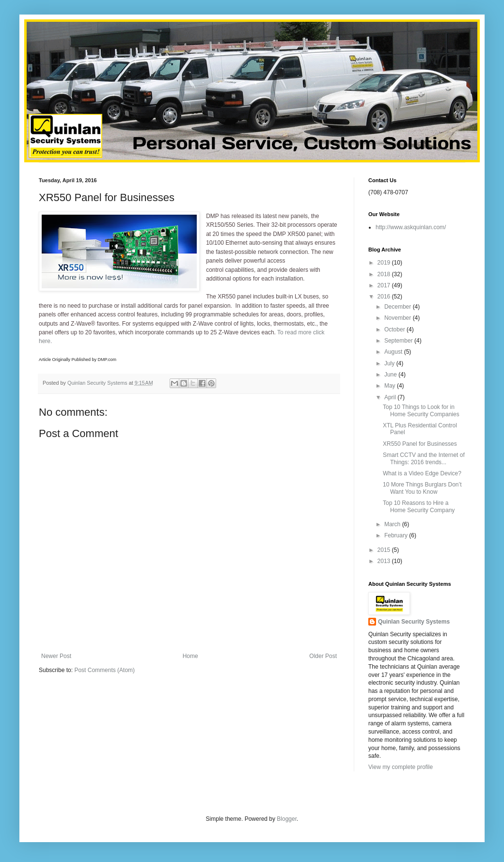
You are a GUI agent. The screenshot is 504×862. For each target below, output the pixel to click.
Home (190, 656)
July (390, 363)
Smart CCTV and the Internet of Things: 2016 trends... (424, 458)
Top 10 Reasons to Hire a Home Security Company (419, 506)
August (394, 352)
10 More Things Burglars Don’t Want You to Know (422, 488)
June (391, 375)
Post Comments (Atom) (104, 670)
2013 (385, 561)
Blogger (287, 819)
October (395, 329)
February (397, 535)
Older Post (323, 656)
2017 (385, 285)
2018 (385, 274)
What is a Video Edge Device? (422, 473)
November (399, 318)
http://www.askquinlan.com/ (411, 227)
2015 (385, 550)
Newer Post (56, 656)
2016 (385, 297)
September (399, 341)
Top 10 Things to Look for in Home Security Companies (421, 410)
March (393, 524)
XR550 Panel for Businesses (420, 444)
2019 (385, 263)
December (399, 307)
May (391, 386)
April (391, 397)
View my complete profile (401, 767)
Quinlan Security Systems (414, 622)
